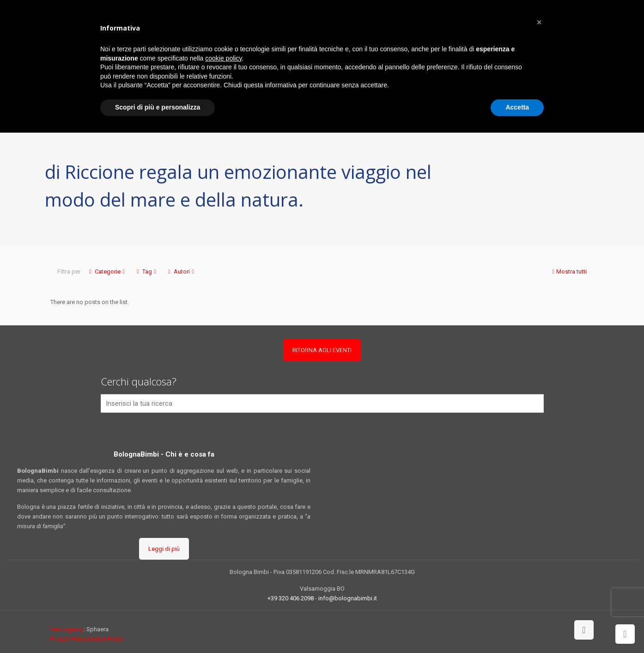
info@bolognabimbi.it (348, 598)
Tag (146, 272)
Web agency (67, 629)
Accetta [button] (517, 107)
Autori (181, 272)
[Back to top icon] (584, 630)
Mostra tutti (568, 272)
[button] (539, 22)
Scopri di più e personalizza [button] (158, 107)
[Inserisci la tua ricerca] (322, 403)
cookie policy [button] (223, 58)
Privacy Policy (68, 639)
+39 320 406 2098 (291, 598)
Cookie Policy (105, 639)
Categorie (107, 272)
